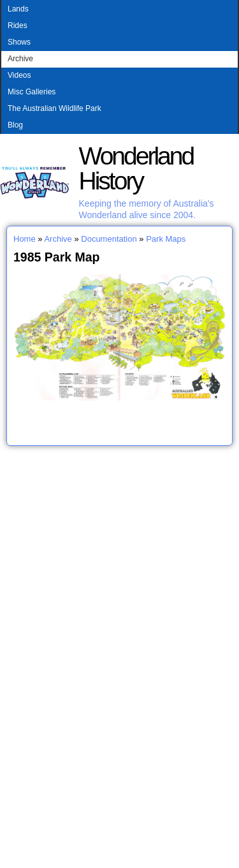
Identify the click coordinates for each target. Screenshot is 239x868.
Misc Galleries (32, 92)
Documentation (109, 239)
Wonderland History (136, 168)
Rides (18, 26)
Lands (18, 9)
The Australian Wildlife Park (54, 108)
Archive (20, 59)
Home (25, 239)
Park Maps (166, 239)
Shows (19, 42)
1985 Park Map (57, 257)
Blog (15, 125)
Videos (19, 75)
